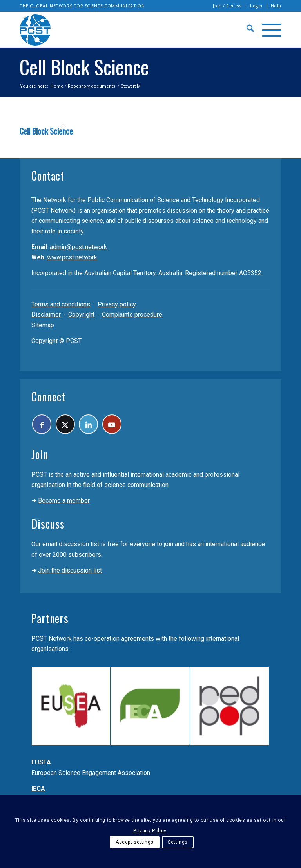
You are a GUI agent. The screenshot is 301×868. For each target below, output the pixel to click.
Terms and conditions (61, 304)
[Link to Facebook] (43, 425)
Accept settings (135, 842)
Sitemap (43, 325)
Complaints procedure (132, 315)
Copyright (81, 315)
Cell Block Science (46, 131)
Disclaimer (46, 315)
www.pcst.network (72, 257)
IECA (38, 790)
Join (40, 456)
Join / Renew (227, 6)
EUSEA (41, 765)
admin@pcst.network (78, 247)
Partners (50, 620)
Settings (178, 842)
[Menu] (268, 30)
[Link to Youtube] (121, 425)
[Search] (246, 30)
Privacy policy (117, 304)
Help (276, 6)
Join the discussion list (70, 572)
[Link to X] (69, 425)
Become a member (64, 503)
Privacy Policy (150, 831)
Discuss (48, 526)
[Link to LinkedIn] (95, 425)
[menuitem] (228, 6)
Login (256, 6)
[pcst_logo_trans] (35, 30)
